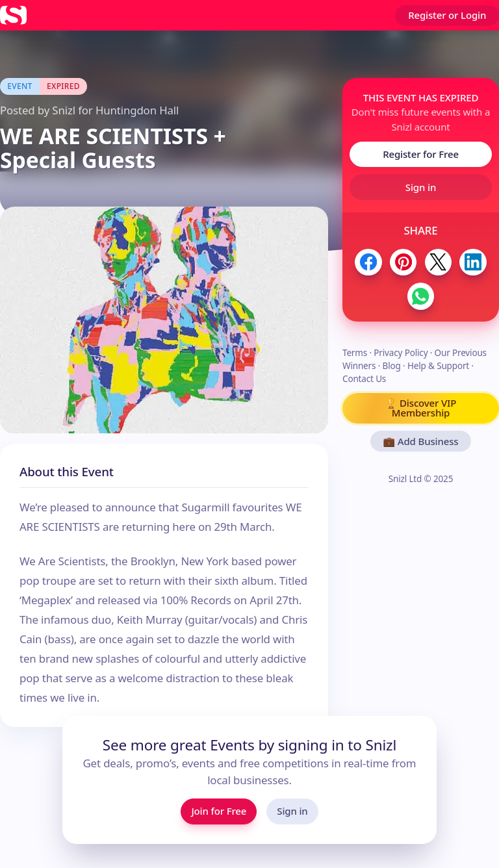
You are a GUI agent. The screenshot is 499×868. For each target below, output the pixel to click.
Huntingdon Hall (137, 110)
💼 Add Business (421, 441)
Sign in (421, 187)
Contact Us (364, 379)
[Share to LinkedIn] (473, 262)
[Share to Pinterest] (403, 262)
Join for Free (219, 811)
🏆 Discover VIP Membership (421, 408)
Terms (355, 353)
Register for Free (421, 154)
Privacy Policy (401, 353)
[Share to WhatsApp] (421, 296)
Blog (392, 366)
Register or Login (447, 15)
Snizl (64, 110)
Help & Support (438, 366)
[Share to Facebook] (368, 262)
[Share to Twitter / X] (438, 262)
